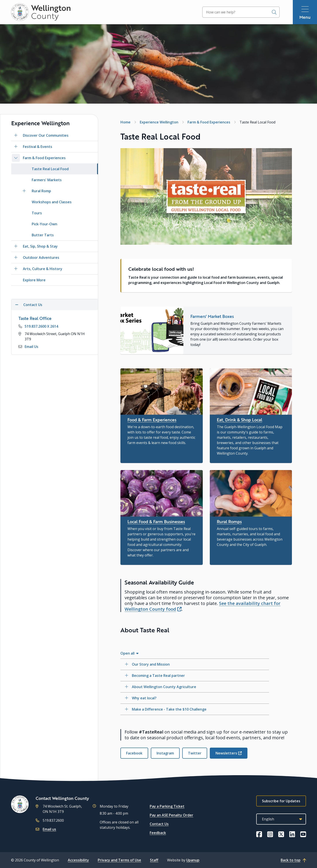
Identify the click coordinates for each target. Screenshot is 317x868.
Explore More (34, 280)
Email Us (31, 347)
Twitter (195, 753)
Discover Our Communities (46, 135)
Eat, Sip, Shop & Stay (40, 246)
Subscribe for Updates (281, 801)
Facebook (134, 753)
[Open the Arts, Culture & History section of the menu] (16, 269)
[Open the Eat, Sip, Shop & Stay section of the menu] (16, 246)
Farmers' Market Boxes (212, 316)
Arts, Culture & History (43, 269)
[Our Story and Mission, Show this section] (195, 664)
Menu (305, 17)
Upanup (193, 860)
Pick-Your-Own (44, 224)
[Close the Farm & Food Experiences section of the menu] (16, 158)
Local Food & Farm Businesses (156, 522)
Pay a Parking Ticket (167, 806)
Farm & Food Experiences (44, 158)
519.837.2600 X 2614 (41, 326)
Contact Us (159, 824)
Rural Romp (41, 191)
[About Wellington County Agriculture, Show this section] (195, 687)
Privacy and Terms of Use (119, 860)
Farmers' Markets (47, 180)
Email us (49, 829)
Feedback (158, 833)
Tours (37, 213)
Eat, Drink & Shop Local (240, 420)
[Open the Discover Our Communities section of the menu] (16, 135)
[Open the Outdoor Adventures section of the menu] (16, 258)
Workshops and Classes (52, 202)
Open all (127, 653)
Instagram (165, 753)
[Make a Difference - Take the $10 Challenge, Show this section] (195, 709)
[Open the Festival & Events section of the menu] (16, 147)
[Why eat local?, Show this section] (195, 698)
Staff (154, 860)
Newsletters (226, 753)
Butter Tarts (43, 235)
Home (125, 122)
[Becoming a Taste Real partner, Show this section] (195, 676)
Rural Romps (229, 522)
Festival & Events (38, 147)
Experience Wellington (159, 122)
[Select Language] (281, 819)
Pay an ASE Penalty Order (171, 815)
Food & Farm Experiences (152, 420)
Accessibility (78, 860)
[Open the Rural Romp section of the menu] (24, 191)
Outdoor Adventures (41, 258)
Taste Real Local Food (50, 169)
